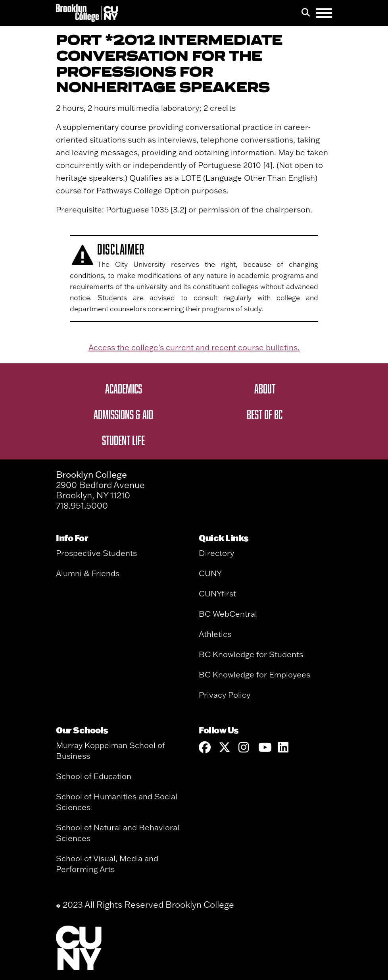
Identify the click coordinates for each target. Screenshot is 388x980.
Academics (124, 388)
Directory (216, 553)
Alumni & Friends (88, 573)
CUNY (210, 573)
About (265, 388)
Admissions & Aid (123, 414)
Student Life (123, 440)
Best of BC (265, 414)
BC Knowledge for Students (251, 654)
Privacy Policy (225, 695)
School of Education (94, 776)
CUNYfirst (217, 593)
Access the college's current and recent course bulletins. (194, 347)
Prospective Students (96, 553)
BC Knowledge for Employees (255, 674)
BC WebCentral (228, 614)
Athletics (215, 634)
